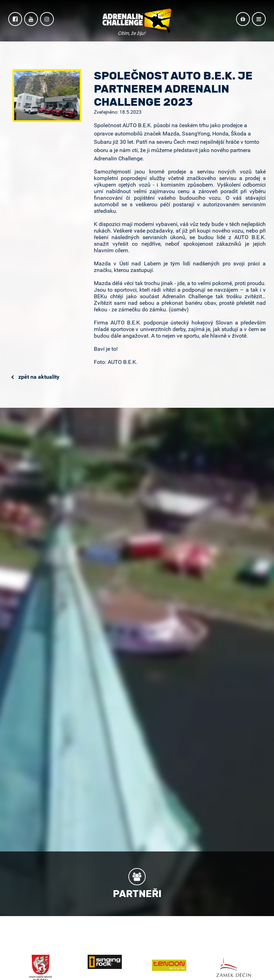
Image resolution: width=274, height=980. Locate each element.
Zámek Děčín (234, 967)
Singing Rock (105, 962)
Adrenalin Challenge (137, 21)
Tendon (169, 965)
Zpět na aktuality (35, 377)
